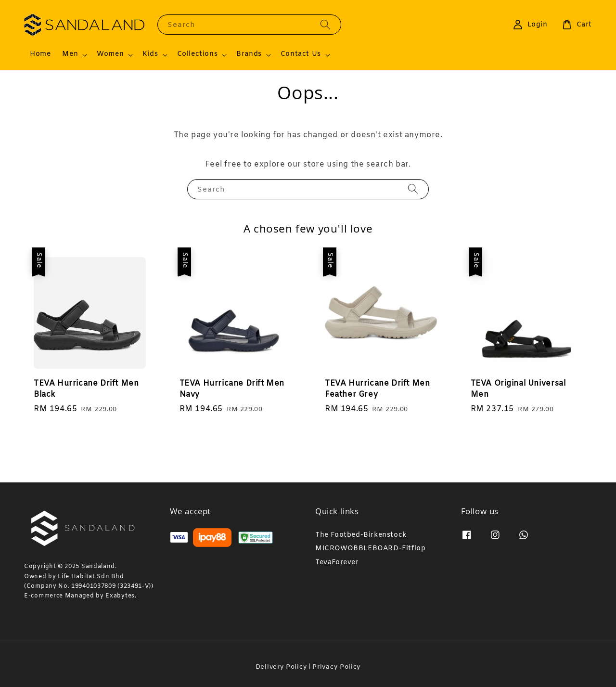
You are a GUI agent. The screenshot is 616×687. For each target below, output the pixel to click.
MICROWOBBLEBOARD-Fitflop (370, 549)
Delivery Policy (281, 667)
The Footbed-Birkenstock (361, 535)
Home (40, 54)
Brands (249, 54)
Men (70, 54)
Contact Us (301, 54)
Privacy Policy (336, 667)
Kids (150, 54)
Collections (198, 54)
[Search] (325, 24)
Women (110, 54)
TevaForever (337, 563)
